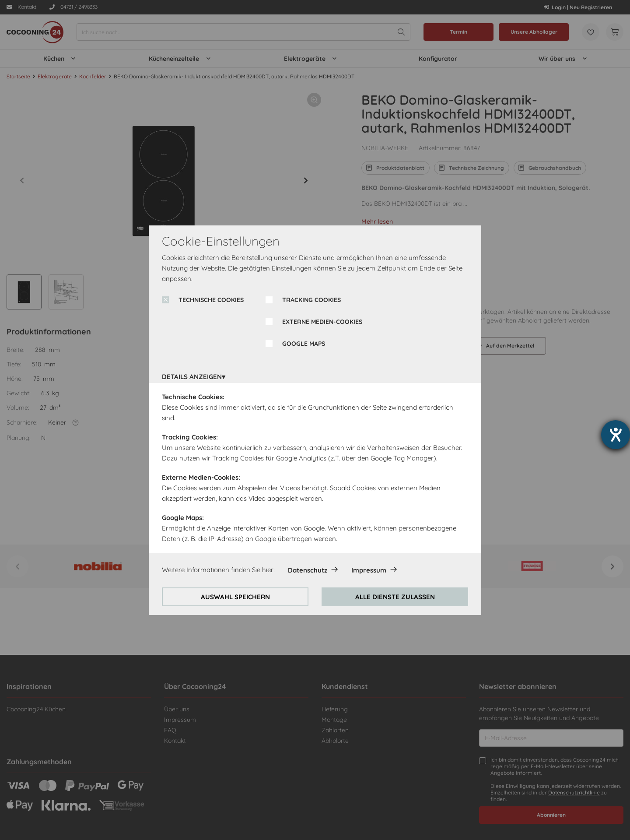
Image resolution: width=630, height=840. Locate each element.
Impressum (369, 570)
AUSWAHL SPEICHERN (235, 597)
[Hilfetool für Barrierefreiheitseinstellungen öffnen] (616, 435)
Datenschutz (308, 570)
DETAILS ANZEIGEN (192, 377)
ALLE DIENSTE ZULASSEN (395, 597)
